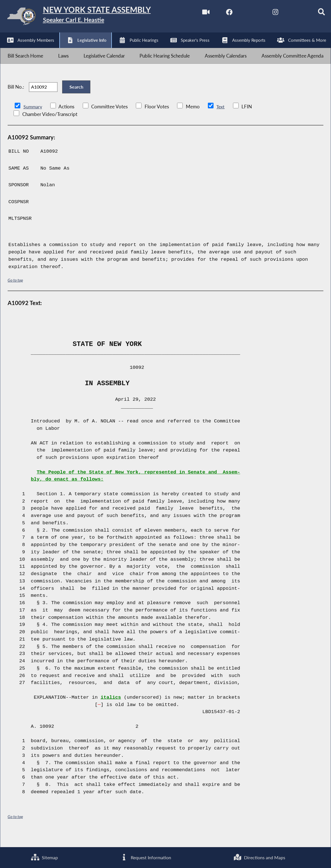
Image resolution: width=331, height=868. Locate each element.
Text (221, 118)
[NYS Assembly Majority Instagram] (266, 14)
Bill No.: (16, 96)
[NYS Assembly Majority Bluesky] (290, 14)
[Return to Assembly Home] (88, 17)
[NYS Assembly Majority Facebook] (219, 14)
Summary (33, 118)
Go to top (15, 292)
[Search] (314, 14)
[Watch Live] (196, 14)
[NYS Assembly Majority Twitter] (243, 14)
